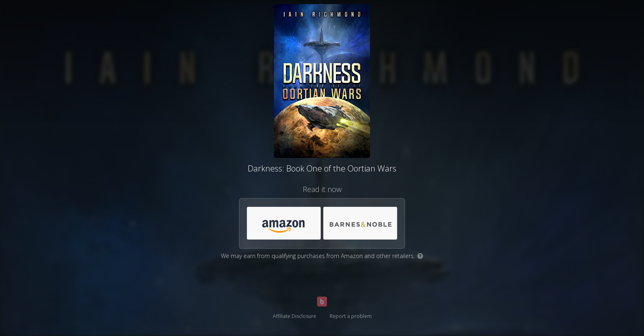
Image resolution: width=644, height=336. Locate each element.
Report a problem (351, 316)
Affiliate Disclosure (294, 316)
